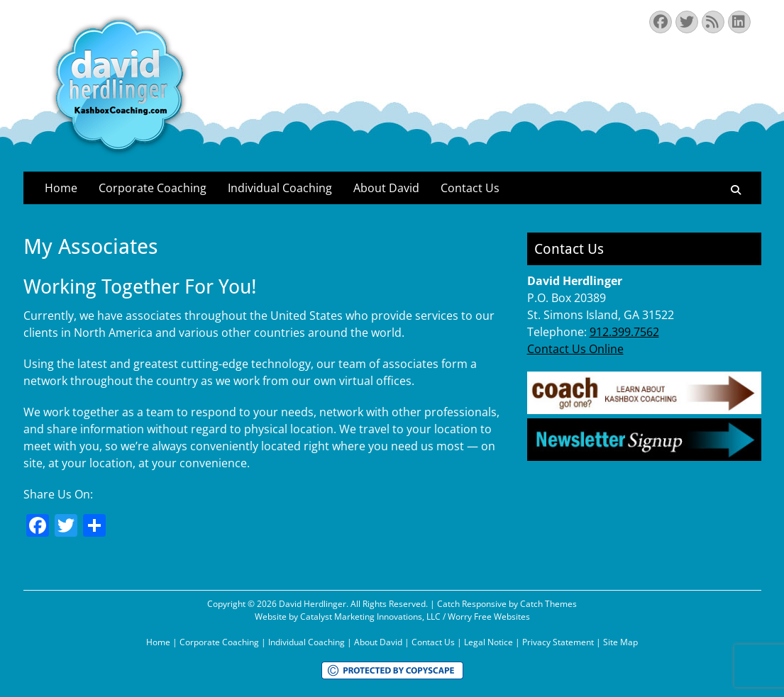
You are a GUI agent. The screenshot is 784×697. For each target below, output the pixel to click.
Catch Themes (548, 604)
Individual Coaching (280, 188)
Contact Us (470, 188)
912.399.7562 (624, 332)
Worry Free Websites (489, 617)
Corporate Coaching (153, 188)
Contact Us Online (575, 349)
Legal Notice (488, 642)
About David (386, 188)
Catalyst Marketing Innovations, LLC (370, 617)
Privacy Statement (558, 642)
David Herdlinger (313, 604)
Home (61, 188)
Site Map (620, 642)
